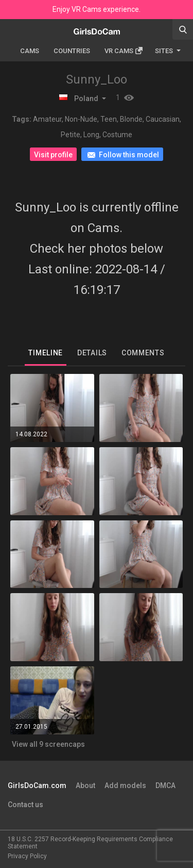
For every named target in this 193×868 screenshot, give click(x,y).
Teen (109, 119)
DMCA (165, 785)
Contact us (25, 805)
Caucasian (163, 119)
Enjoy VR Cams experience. (97, 9)
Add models (125, 785)
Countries (72, 51)
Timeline (46, 353)
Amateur (47, 119)
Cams (30, 51)
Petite (71, 135)
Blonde (131, 119)
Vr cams (124, 51)
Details (92, 353)
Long (91, 135)
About (85, 785)
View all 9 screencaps (48, 744)
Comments (143, 353)
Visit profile (53, 155)
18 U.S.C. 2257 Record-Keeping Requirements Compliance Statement (90, 843)
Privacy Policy (27, 856)
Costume (117, 135)
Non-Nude (81, 119)
